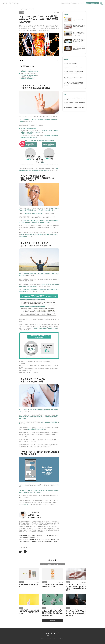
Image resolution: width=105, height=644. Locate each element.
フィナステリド (31, 9)
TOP (20, 9)
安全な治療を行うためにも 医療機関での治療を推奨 (74, 107)
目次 (22, 60)
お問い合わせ (62, 639)
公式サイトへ (92, 3)
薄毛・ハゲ (64, 3)
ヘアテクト (81, 3)
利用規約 (43, 639)
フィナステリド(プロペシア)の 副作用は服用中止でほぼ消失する (74, 103)
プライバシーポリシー (52, 639)
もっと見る (52, 621)
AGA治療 (70, 3)
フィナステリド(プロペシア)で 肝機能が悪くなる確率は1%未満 (74, 99)
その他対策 (75, 3)
